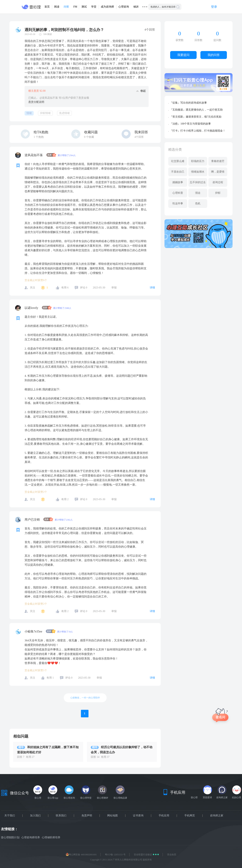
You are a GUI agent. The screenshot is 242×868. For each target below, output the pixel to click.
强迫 (198, 193)
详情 (152, 288)
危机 (198, 203)
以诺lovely (32, 308)
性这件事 (178, 203)
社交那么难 (178, 161)
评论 (84, 288)
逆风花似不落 (34, 155)
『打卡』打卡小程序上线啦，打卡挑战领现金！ (198, 131)
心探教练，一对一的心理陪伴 (85, 698)
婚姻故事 (178, 182)
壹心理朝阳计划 (10, 837)
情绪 (29, 113)
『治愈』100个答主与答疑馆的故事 (190, 124)
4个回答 (139, 137)
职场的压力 (198, 161)
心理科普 (178, 193)
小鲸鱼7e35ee (34, 631)
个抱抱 (39, 137)
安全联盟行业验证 (143, 855)
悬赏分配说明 (36, 102)
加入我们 (35, 816)
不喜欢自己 (178, 172)
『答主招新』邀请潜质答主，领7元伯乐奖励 (196, 117)
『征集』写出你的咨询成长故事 (188, 103)
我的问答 (214, 55)
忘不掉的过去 (198, 182)
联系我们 (61, 816)
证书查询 (138, 816)
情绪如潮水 (198, 172)
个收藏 (89, 137)
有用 (65, 288)
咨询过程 (218, 182)
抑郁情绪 (45, 113)
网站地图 (112, 816)
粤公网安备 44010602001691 (81, 855)
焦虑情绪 (64, 113)
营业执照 (172, 855)
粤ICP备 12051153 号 (115, 855)
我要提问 (183, 55)
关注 (33, 288)
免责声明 (87, 816)
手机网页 (190, 816)
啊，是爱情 (218, 172)
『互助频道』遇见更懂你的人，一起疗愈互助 (196, 110)
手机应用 (164, 816)
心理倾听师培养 (51, 837)
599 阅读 (48, 34)
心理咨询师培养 (31, 837)
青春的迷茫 (218, 161)
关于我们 (10, 816)
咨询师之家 (217, 816)
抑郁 (218, 193)
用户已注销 (33, 520)
